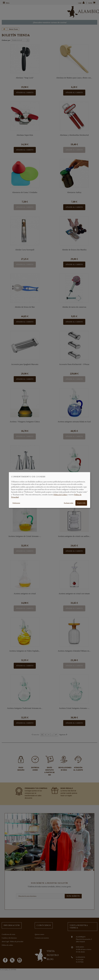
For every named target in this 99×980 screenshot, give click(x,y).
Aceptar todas (81, 503)
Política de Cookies (60, 494)
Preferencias (16, 503)
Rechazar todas (69, 503)
